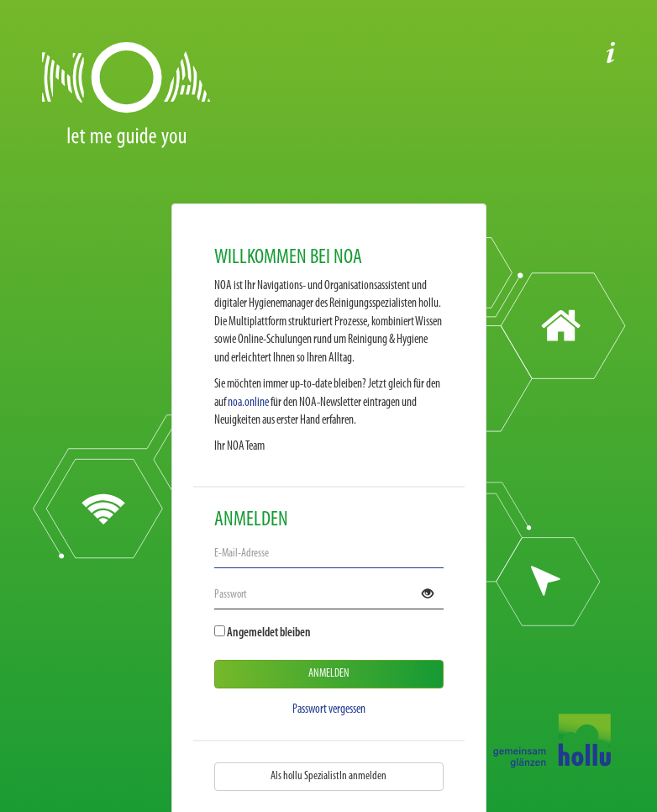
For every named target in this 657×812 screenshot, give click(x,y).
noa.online (248, 403)
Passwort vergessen (329, 710)
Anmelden (329, 674)
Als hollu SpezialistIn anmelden (328, 776)
